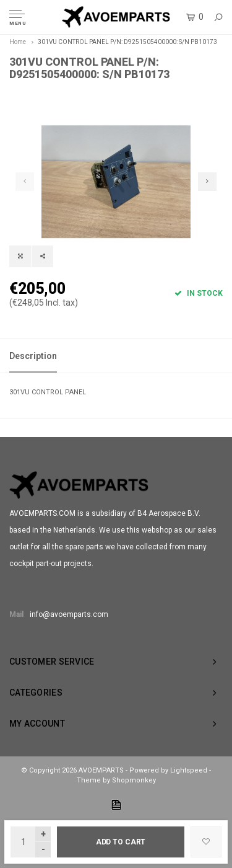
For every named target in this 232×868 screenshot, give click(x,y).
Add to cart (121, 842)
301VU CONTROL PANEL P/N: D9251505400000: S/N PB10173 (127, 42)
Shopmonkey (134, 780)
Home (18, 42)
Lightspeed (189, 770)
